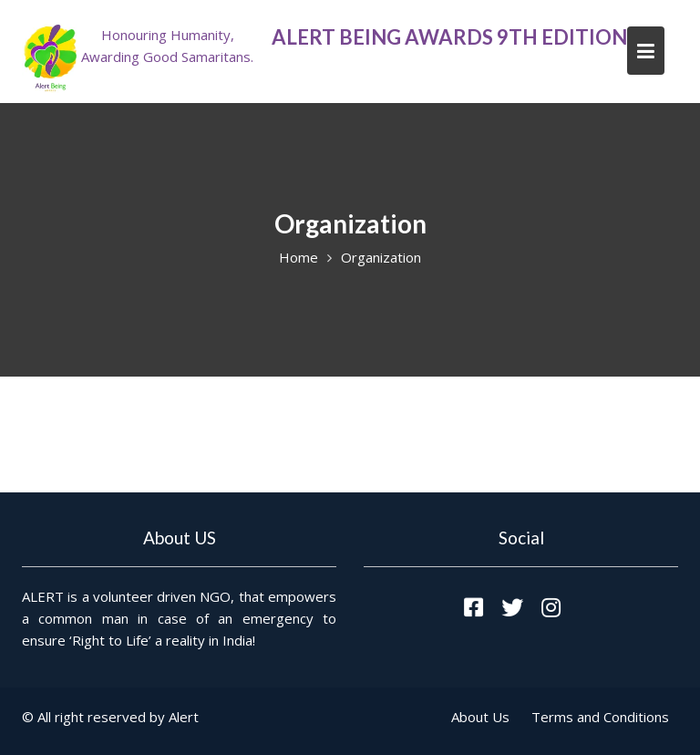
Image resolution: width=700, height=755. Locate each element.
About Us (480, 717)
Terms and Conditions (600, 717)
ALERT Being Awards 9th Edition (449, 37)
